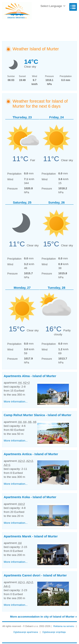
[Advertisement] (41, 26)
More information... (16, 402)
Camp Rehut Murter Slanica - (38, 415)
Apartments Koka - (30, 497)
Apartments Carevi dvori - (35, 575)
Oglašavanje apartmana (26, 632)
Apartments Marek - (31, 536)
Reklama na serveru (64, 626)
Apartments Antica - (31, 454)
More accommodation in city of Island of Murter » (44, 617)
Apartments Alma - (30, 376)
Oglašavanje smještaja (54, 632)
